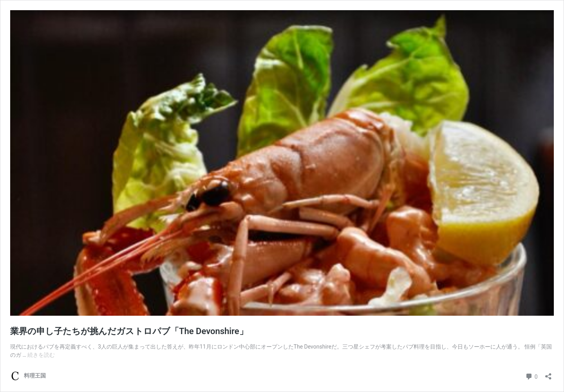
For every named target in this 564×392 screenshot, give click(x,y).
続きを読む (41, 355)
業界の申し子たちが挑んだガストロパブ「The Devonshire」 (129, 331)
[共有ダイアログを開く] (548, 374)
